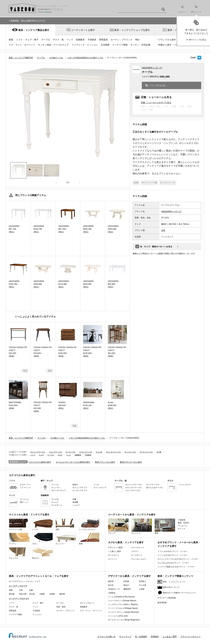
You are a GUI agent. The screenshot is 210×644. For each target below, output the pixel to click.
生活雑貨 (105, 45)
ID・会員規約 (141, 637)
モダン (43, 539)
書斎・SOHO (183, 523)
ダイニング (142, 526)
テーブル (46, 40)
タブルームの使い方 (106, 637)
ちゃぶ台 (99, 452)
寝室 (165, 526)
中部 (21, 590)
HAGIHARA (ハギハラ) (152, 68)
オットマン (56, 488)
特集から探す (165, 45)
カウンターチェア (59, 490)
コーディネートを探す (83, 30)
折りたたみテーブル (155, 488)
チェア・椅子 (32, 40)
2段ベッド (24, 502)
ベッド (70, 40)
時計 (138, 40)
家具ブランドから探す (105, 462)
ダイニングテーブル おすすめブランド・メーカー (178, 559)
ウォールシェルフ (138, 559)
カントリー (66, 539)
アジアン (19, 539)
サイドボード (114, 555)
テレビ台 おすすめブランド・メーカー (173, 563)
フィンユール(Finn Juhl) (118, 616)
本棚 (74, 499)
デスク (60, 455)
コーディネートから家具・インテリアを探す (132, 515)
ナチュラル (19, 553)
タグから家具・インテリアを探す (126, 542)
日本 (163, 230)
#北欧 (136, 183)
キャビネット (57, 505)
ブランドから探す (167, 40)
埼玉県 (32, 594)
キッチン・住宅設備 (140, 45)
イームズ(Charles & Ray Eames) (121, 597)
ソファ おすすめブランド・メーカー (172, 551)
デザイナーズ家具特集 (167, 598)
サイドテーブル (130, 452)
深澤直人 (143, 581)
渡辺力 (126, 585)
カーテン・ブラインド (122, 40)
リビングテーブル (55, 452)
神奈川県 (23, 594)
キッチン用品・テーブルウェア (53, 45)
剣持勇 (126, 581)
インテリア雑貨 (120, 45)
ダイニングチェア (80, 488)
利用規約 (155, 637)
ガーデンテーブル (146, 452)
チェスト (55, 502)
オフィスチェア (100, 488)
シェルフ (76, 505)
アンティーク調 (19, 524)
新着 (11, 40)
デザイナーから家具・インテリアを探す (129, 576)
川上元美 (143, 585)
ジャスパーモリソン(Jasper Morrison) (123, 612)
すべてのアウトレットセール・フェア (25, 581)
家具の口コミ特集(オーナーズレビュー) (179, 593)
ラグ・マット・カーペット (22, 45)
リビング (118, 526)
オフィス (182, 529)
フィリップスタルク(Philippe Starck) (123, 608)
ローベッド (113, 559)
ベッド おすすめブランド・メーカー (172, 555)
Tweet (193, 57)
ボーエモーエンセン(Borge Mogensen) (124, 620)
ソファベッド (25, 488)
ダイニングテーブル (38, 452)
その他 (159, 452)
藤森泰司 (127, 589)
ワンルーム (182, 526)
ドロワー (135, 551)
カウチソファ (25, 485)
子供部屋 (182, 520)
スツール (55, 485)
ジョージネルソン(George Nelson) (122, 601)
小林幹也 (112, 593)
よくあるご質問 (170, 637)
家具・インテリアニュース (174, 582)
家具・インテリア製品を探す (34, 30)
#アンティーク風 (149, 183)
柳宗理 (111, 581)
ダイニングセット (87, 603)
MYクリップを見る (198, 40)
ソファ (19, 40)
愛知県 (62, 594)
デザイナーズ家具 (115, 548)
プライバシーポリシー (190, 637)
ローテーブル (70, 452)
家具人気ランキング (171, 587)
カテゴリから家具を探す (40, 462)
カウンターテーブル (113, 452)
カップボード (137, 555)
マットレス (24, 499)
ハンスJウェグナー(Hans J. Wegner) (123, 604)
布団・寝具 (61, 607)
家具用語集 (162, 603)
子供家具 (92, 40)
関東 (11, 590)
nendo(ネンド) (114, 589)
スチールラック (138, 548)
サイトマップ (125, 637)
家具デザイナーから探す (131, 462)
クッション (37, 614)
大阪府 (42, 594)
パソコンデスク (185, 485)
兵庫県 (52, 594)
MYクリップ (196, 9)
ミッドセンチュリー (89, 524)
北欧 (66, 524)
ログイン (182, 9)
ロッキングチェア (80, 490)
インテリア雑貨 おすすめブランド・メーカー (176, 567)
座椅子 (75, 485)
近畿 (31, 590)
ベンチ (96, 485)
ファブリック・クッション (85, 45)
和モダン (43, 553)
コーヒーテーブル (86, 452)
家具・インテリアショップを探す (132, 30)
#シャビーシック (168, 183)
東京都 (12, 594)
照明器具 (103, 40)
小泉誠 (142, 589)
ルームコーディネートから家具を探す (73, 462)
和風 (89, 539)
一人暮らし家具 (114, 551)
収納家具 (80, 40)
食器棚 (75, 502)
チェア (41, 455)
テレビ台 (55, 499)
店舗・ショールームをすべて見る (156, 102)
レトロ (43, 524)
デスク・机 (58, 40)
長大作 (111, 585)
